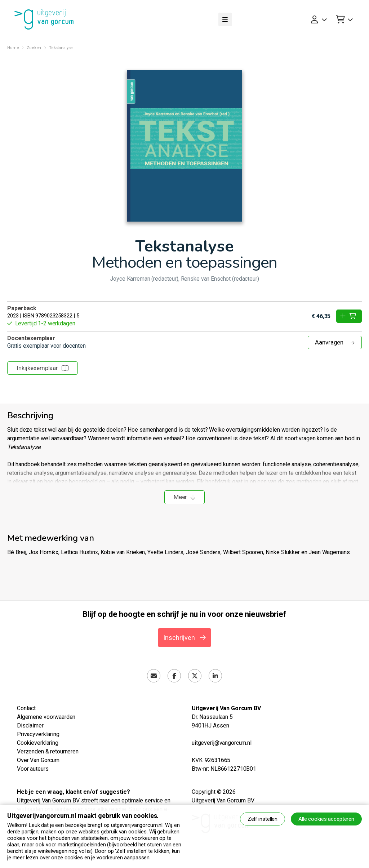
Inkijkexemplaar (43, 368)
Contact (26, 708)
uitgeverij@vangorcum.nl (222, 743)
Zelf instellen (263, 819)
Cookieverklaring (38, 743)
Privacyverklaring (38, 734)
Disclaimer (30, 725)
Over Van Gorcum (38, 760)
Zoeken (34, 48)
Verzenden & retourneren (48, 751)
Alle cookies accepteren (326, 819)
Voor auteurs (33, 769)
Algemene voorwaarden (46, 717)
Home (13, 48)
